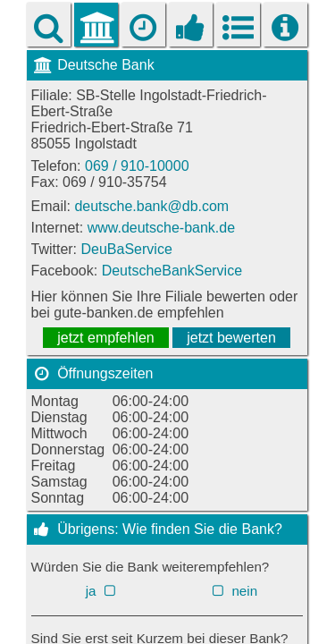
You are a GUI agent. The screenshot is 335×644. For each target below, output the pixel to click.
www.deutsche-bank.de (161, 228)
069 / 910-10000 (137, 166)
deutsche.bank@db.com (151, 206)
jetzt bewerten (231, 338)
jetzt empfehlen (106, 338)
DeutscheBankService (172, 271)
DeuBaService (127, 249)
